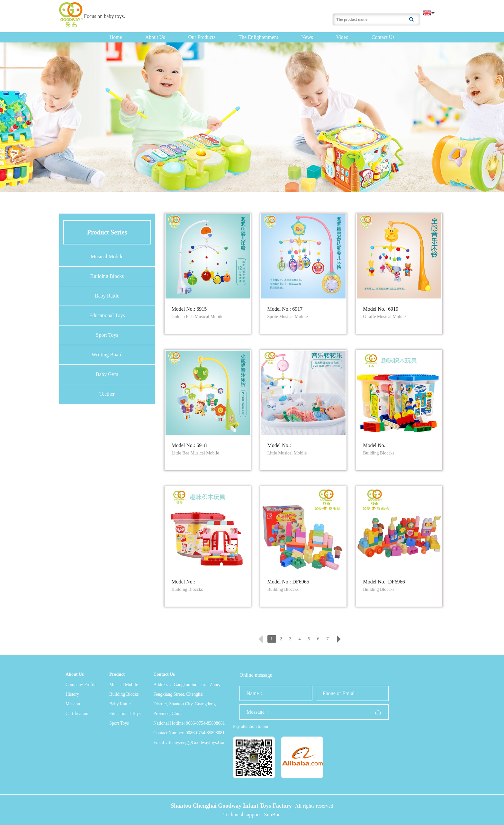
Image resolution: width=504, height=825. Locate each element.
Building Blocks (107, 276)
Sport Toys (107, 335)
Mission (73, 704)
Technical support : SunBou (252, 815)
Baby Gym (107, 374)
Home (116, 37)
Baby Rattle (107, 296)
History (72, 694)
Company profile (81, 685)
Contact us (383, 37)
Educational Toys (107, 315)
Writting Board (107, 355)
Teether (107, 394)
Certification (77, 714)
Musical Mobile (107, 257)
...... (113, 733)
